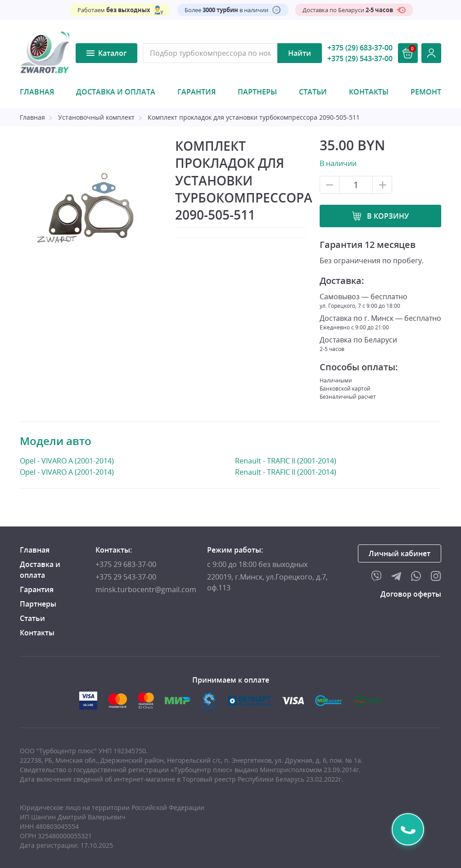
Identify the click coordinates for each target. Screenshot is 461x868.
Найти (300, 53)
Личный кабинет (400, 553)
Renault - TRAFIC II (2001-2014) (286, 461)
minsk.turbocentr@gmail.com (146, 589)
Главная (37, 92)
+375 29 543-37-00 (126, 577)
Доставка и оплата (116, 92)
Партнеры (257, 92)
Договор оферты (411, 594)
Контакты (369, 92)
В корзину (388, 216)
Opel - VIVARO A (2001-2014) (67, 461)
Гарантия (197, 92)
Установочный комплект (96, 117)
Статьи (313, 92)
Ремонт (426, 92)
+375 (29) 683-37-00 (360, 48)
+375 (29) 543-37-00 (360, 58)
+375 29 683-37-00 (126, 564)
